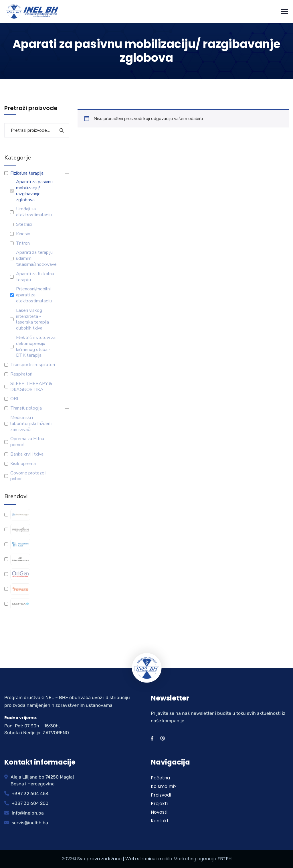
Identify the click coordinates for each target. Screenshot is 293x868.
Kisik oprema (23, 464)
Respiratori (21, 374)
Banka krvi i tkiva (27, 454)
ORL (15, 399)
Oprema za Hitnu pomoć (27, 442)
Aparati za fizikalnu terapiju (35, 277)
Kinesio (23, 234)
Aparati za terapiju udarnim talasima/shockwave (36, 258)
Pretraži (61, 130)
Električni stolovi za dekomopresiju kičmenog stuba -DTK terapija (36, 347)
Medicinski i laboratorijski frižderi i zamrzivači (31, 424)
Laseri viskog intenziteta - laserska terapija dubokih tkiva (32, 319)
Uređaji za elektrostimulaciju (34, 212)
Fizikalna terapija (27, 173)
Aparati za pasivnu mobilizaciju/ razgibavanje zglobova (34, 191)
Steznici (24, 225)
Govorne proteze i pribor (28, 476)
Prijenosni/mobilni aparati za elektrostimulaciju (34, 295)
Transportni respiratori (33, 365)
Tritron (23, 243)
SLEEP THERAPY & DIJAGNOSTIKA (31, 387)
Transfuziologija (26, 408)
